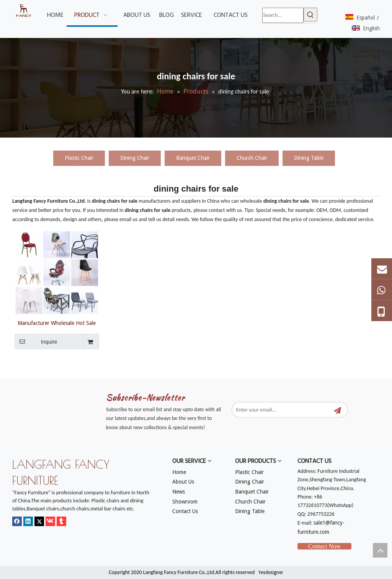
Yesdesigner (271, 572)
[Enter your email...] (284, 410)
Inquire (36, 341)
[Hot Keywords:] (310, 15)
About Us (183, 482)
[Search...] (283, 15)
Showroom (185, 502)
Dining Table (309, 158)
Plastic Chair (79, 158)
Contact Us (185, 511)
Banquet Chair (193, 158)
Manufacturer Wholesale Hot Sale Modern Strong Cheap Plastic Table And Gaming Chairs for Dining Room (57, 323)
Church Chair (252, 158)
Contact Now (324, 546)
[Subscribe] (337, 410)
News (179, 492)
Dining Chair (135, 158)
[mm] (18, 375)
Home (179, 472)
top (380, 550)
